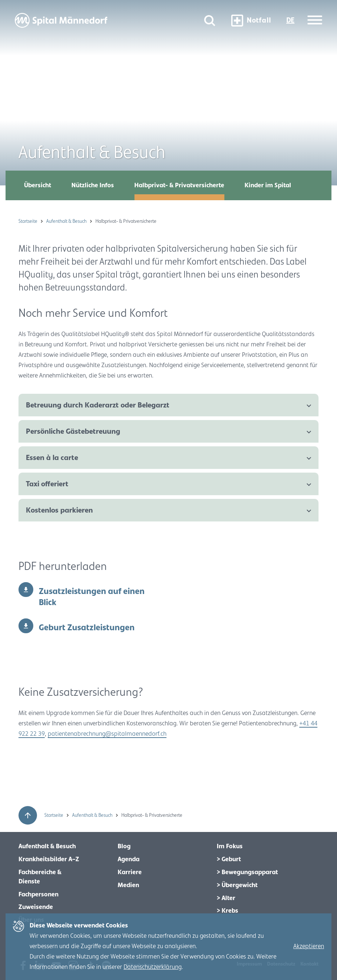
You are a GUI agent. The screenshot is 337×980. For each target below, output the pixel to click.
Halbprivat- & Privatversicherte (179, 185)
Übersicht (38, 185)
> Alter (226, 898)
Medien (128, 885)
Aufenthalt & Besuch (67, 221)
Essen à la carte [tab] (52, 458)
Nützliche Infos (93, 185)
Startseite (28, 221)
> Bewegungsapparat (247, 872)
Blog (124, 846)
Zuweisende (36, 907)
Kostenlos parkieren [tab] (59, 510)
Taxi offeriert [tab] (47, 484)
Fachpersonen (38, 895)
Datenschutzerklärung (153, 967)
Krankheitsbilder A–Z (49, 859)
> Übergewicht (237, 885)
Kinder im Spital (268, 185)
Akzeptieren (309, 946)
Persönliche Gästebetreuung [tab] (73, 431)
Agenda (129, 859)
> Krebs (228, 911)
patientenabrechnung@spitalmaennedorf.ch (107, 734)
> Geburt (229, 859)
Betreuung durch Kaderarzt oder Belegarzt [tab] (98, 405)
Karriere (130, 872)
